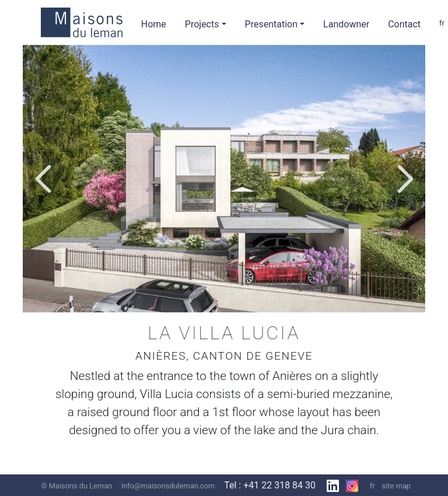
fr (372, 486)
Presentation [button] (271, 24)
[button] (43, 179)
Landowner (346, 24)
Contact (404, 24)
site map (396, 486)
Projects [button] (202, 24)
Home (154, 24)
